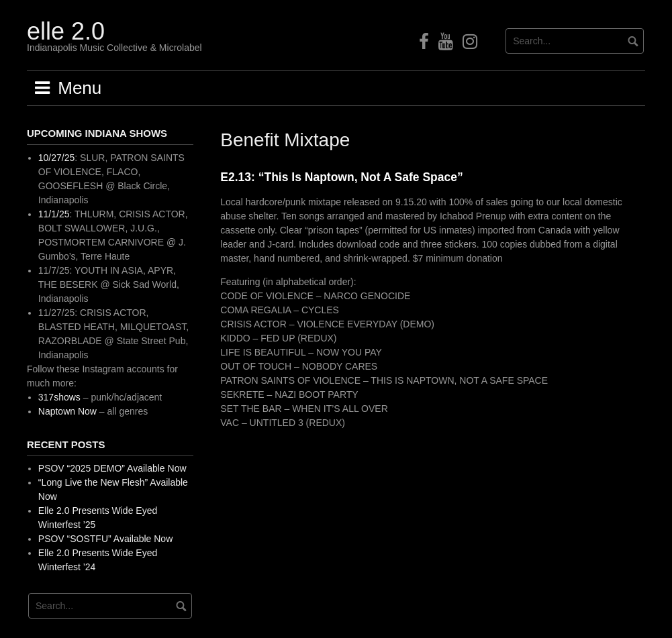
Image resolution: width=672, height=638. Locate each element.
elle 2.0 (66, 31)
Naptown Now (67, 411)
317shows (59, 397)
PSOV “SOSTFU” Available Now (105, 539)
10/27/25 (57, 158)
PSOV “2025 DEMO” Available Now (112, 468)
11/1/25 (54, 214)
